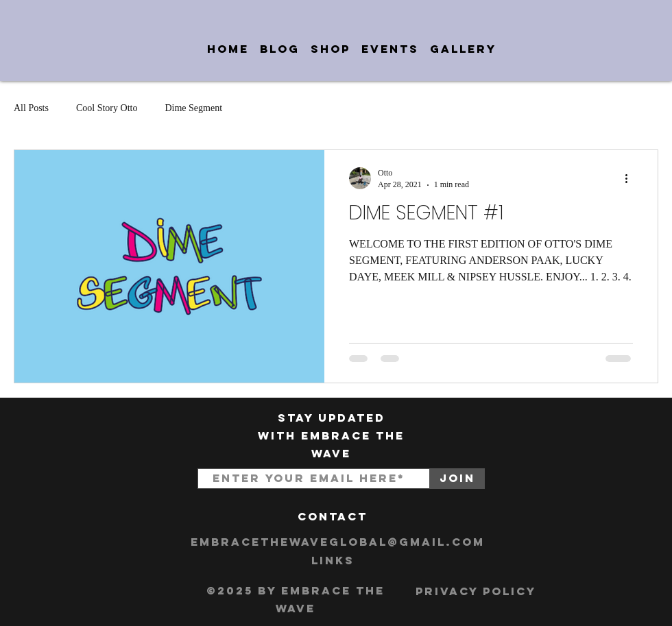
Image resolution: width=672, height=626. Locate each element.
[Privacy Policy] (476, 592)
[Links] (333, 561)
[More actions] (631, 178)
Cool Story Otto (107, 108)
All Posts (31, 108)
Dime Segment (193, 108)
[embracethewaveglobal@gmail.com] (338, 542)
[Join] (457, 479)
